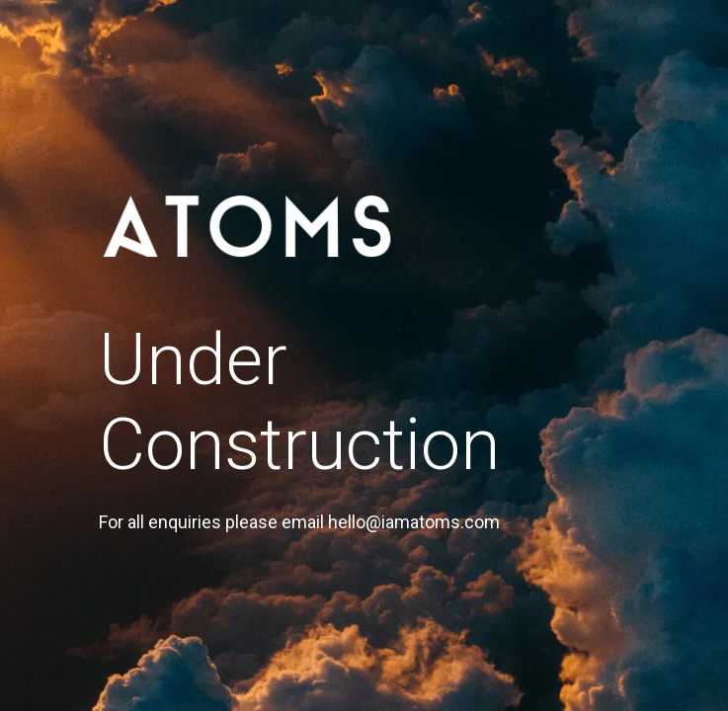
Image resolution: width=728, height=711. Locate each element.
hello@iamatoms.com (414, 522)
